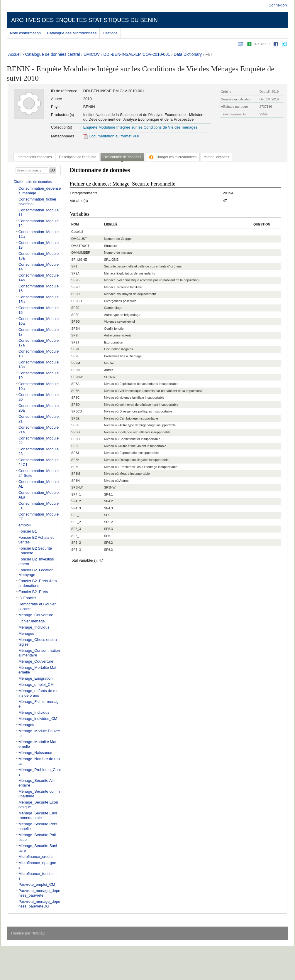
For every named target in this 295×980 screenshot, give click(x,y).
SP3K (75, 460)
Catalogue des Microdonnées (72, 33)
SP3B (75, 391)
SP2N (76, 370)
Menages (26, 633)
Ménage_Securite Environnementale (38, 815)
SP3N (76, 481)
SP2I (75, 335)
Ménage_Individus (34, 627)
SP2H (76, 329)
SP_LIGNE (79, 260)
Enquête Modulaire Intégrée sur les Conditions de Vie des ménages (140, 127)
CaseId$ (77, 232)
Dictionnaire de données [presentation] (122, 157)
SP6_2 (76, 543)
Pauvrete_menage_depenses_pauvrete (39, 893)
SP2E (75, 308)
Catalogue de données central (53, 54)
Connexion (278, 5)
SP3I (75, 446)
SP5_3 (76, 529)
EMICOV (92, 54)
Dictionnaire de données (33, 182)
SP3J (75, 453)
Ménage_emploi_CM (36, 685)
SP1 (74, 266)
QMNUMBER (81, 252)
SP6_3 (76, 550)
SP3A (75, 384)
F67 (209, 54)
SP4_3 (76, 508)
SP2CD (77, 301)
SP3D (76, 405)
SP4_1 (76, 494)
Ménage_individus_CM (38, 719)
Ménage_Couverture (36, 661)
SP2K (75, 349)
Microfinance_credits (36, 857)
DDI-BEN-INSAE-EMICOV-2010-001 (137, 54)
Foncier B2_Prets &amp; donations (38, 583)
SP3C (76, 398)
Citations (110, 33)
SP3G (76, 432)
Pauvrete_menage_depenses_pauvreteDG (39, 904)
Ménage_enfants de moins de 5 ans (39, 693)
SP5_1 (76, 515)
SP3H (76, 439)
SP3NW (77, 487)
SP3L (75, 467)
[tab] (34, 157)
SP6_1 (76, 536)
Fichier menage (32, 621)
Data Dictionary (188, 54)
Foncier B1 (28, 531)
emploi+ (25, 525)
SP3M (76, 474)
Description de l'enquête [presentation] (78, 157)
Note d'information (25, 33)
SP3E (75, 418)
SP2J (75, 342)
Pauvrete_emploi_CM (37, 884)
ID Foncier (27, 598)
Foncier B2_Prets (33, 592)
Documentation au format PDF (112, 136)
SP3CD (77, 411)
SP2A (75, 273)
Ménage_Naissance (35, 753)
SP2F (75, 315)
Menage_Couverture (36, 615)
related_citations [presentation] (217, 157)
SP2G (76, 321)
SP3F (75, 425)
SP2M (76, 363)
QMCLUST (79, 239)
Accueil (15, 54)
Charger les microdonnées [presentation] (173, 157)
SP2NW (77, 377)
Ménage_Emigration (35, 678)
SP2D (76, 294)
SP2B (75, 280)
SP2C (76, 287)
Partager (261, 44)
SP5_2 (76, 522)
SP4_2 (76, 501)
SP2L (75, 356)
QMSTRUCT (80, 246)
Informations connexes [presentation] (34, 157)
